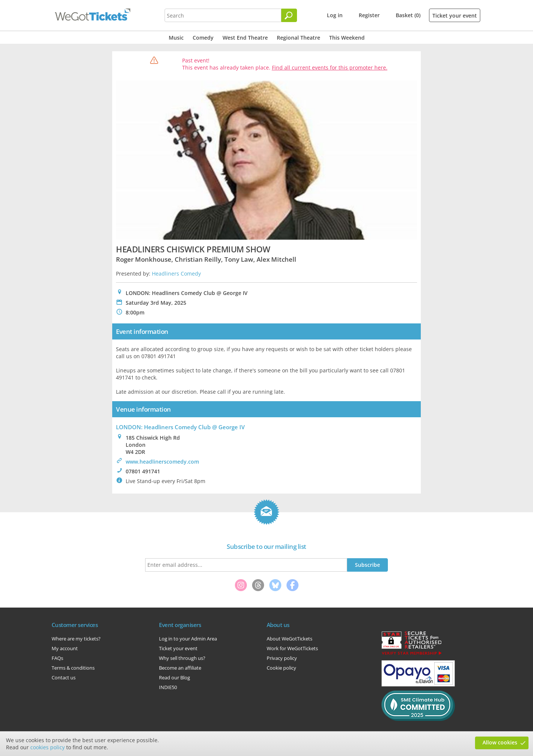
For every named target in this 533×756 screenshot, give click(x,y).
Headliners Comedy (176, 273)
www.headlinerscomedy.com (162, 462)
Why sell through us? (182, 658)
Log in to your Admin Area (188, 639)
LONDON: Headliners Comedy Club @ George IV (180, 427)
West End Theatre (245, 38)
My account (65, 648)
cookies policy (48, 747)
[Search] (289, 15)
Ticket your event (455, 16)
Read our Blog (174, 677)
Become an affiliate (180, 668)
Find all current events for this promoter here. (330, 67)
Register (369, 15)
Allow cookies (500, 742)
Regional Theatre (298, 38)
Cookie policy (281, 668)
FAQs (57, 658)
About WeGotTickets (290, 639)
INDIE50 (168, 687)
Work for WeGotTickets (292, 648)
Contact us (64, 677)
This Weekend (347, 38)
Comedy (203, 38)
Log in (335, 15)
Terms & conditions (73, 668)
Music (176, 38)
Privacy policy (282, 658)
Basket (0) (408, 15)
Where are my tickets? (76, 639)
